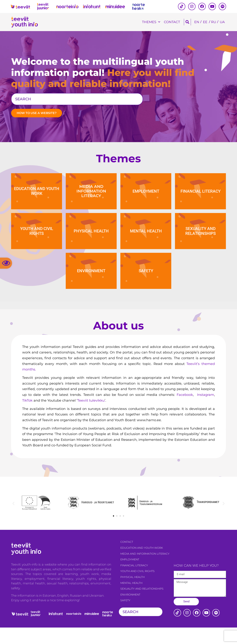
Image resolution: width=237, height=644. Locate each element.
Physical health (132, 593)
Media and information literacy (145, 570)
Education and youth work (142, 564)
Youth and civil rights (137, 588)
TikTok (27, 417)
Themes (151, 22)
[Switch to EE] (205, 22)
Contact (172, 22)
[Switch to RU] (214, 22)
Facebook (184, 411)
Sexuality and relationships (142, 605)
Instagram (205, 411)
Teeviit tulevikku (91, 417)
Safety (125, 617)
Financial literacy (134, 582)
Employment (130, 576)
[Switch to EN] (197, 22)
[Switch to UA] (222, 22)
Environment (130, 611)
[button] (6, 263)
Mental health (131, 599)
